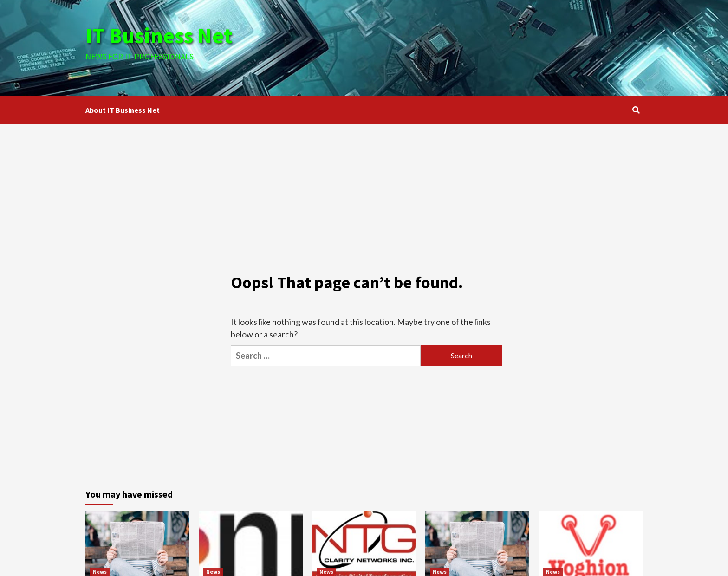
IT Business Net (161, 35)
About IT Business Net (123, 110)
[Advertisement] (457, 46)
